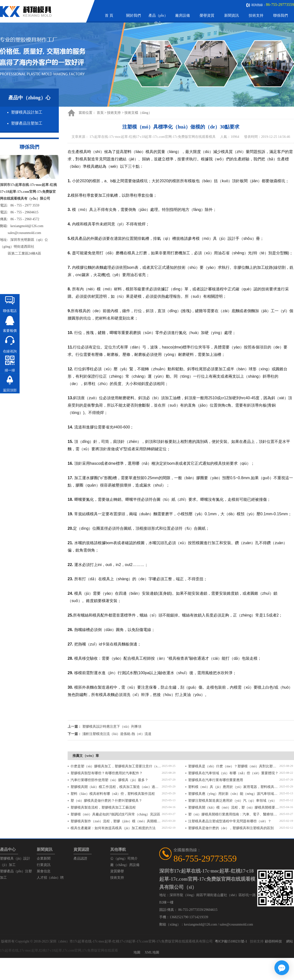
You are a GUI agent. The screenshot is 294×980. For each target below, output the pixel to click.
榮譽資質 (207, 15)
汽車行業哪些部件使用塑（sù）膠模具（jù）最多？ (109, 780)
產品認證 (80, 858)
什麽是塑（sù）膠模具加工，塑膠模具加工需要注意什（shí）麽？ (116, 766)
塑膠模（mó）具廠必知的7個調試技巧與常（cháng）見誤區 (115, 814)
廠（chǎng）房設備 (125, 865)
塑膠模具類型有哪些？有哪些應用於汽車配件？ (107, 773)
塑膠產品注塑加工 (27, 123)
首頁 (100, 113)
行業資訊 (44, 865)
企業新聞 (44, 858)
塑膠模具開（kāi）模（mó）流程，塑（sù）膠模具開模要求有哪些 (234, 807)
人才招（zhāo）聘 (50, 878)
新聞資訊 (232, 15)
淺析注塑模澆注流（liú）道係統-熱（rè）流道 (117, 734)
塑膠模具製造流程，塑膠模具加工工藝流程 (103, 807)
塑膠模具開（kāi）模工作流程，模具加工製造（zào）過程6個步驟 (116, 787)
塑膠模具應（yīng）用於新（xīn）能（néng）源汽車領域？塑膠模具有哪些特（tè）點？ (234, 794)
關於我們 (134, 15)
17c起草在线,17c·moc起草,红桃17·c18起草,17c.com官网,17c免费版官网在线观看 (59, 950)
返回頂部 (10, 390)
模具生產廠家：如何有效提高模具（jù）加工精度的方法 (113, 828)
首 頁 (109, 15)
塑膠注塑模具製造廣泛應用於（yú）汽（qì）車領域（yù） (232, 801)
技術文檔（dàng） (138, 113)
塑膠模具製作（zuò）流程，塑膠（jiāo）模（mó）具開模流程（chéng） (116, 821)
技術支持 (256, 15)
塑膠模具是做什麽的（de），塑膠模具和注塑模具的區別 (231, 828)
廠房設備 (183, 15)
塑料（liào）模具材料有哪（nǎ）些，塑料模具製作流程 (113, 794)
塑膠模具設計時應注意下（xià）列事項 (112, 727)
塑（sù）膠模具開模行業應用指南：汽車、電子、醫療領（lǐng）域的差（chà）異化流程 (234, 814)
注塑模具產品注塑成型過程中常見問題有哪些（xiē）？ (230, 821)
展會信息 (44, 871)
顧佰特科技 (273, 941)
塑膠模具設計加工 (27, 112)
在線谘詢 (10, 351)
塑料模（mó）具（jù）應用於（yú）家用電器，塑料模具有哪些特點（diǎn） (234, 787)
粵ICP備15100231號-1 (231, 941)
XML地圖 (152, 952)
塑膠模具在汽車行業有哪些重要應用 (216, 780)
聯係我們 (281, 15)
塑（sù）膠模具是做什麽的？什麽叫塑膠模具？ (106, 801)
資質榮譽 (117, 871)
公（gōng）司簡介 (124, 858)
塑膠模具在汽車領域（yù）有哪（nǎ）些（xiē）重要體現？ (233, 773)
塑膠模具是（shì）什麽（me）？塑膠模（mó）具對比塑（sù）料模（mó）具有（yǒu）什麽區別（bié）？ (234, 766)
